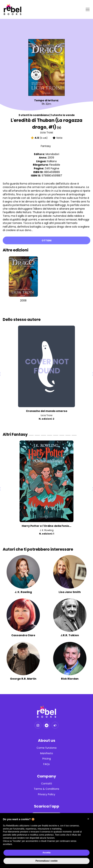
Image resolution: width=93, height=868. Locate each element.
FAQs (46, 764)
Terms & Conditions (46, 789)
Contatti (46, 784)
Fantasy (46, 146)
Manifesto (47, 753)
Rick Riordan (70, 679)
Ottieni (47, 241)
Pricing (47, 759)
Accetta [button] (46, 853)
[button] (88, 819)
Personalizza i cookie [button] (46, 861)
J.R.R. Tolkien (70, 635)
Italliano (52, 161)
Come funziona (46, 748)
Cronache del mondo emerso (47, 411)
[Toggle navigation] (87, 9)
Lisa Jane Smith (70, 592)
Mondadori (52, 154)
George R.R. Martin (23, 679)
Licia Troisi (47, 132)
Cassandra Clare (23, 635)
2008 (23, 301)
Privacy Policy (47, 794)
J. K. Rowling (47, 530)
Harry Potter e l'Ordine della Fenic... (46, 526)
